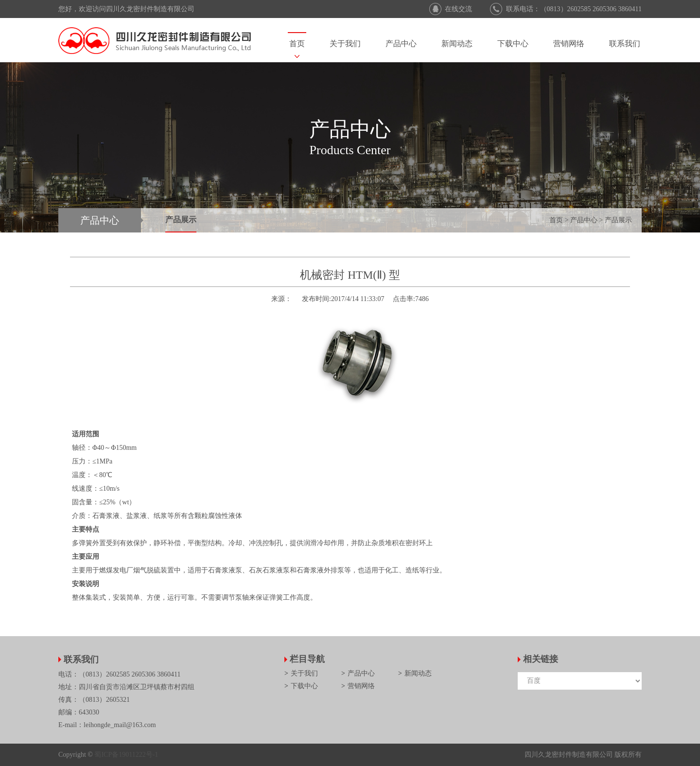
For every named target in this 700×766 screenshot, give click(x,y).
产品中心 (401, 44)
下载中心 (513, 44)
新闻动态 (457, 44)
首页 (297, 44)
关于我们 (345, 44)
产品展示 (181, 220)
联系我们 (625, 44)
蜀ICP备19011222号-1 (126, 755)
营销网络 (569, 44)
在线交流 (458, 9)
